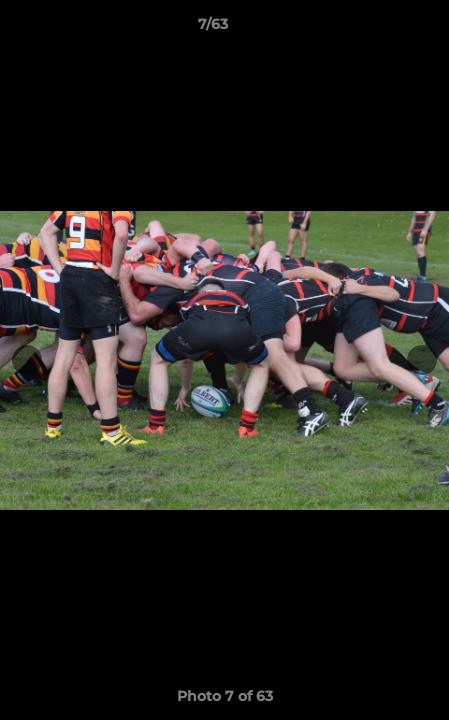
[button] (377, 29)
